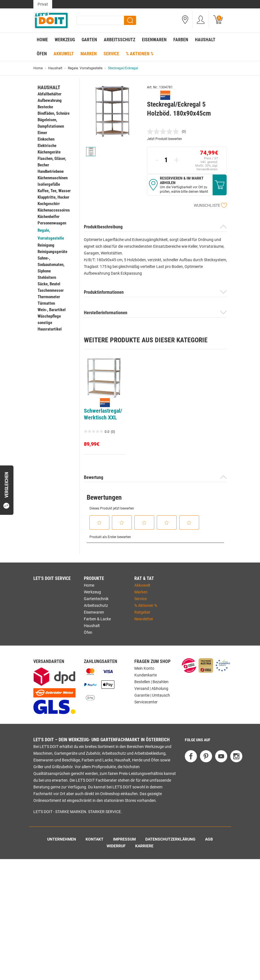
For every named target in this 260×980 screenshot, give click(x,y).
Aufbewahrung (50, 100)
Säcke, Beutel (49, 284)
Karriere (144, 846)
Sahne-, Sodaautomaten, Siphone (51, 265)
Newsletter (144, 619)
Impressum (124, 839)
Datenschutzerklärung (170, 839)
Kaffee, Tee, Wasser (54, 191)
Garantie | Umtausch (152, 695)
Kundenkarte (146, 675)
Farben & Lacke (97, 619)
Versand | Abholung (151, 688)
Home (42, 40)
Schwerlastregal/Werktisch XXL (103, 414)
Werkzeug (65, 40)
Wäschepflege (49, 316)
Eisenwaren (154, 40)
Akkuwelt (64, 54)
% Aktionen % (140, 54)
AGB (209, 839)
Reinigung (46, 245)
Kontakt (95, 839)
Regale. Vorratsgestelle (85, 68)
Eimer (42, 133)
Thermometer (49, 297)
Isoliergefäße (49, 184)
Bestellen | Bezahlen (151, 682)
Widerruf (116, 846)
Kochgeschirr (49, 204)
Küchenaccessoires (54, 210)
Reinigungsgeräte (52, 252)
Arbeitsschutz (119, 40)
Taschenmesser (51, 290)
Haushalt (205, 40)
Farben (181, 40)
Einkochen (46, 139)
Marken (89, 54)
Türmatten (46, 303)
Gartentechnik (96, 599)
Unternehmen (62, 839)
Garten (89, 40)
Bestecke (45, 107)
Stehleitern (47, 277)
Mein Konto (144, 668)
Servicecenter (146, 702)
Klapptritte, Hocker (53, 197)
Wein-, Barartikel (52, 310)
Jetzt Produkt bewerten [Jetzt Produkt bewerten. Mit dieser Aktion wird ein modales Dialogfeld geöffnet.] (164, 139)
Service (111, 54)
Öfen (42, 54)
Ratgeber (142, 612)
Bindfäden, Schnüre (54, 113)
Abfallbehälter (50, 94)
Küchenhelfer (49, 217)
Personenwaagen (52, 223)
